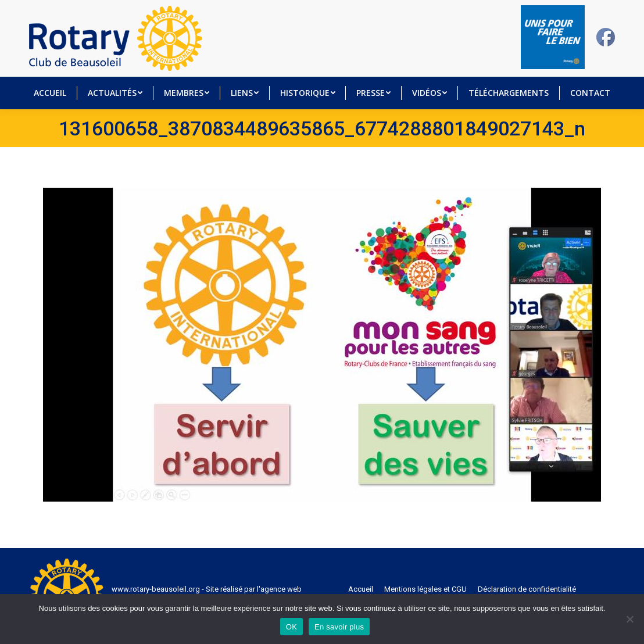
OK (291, 627)
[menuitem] (50, 93)
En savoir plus (339, 627)
